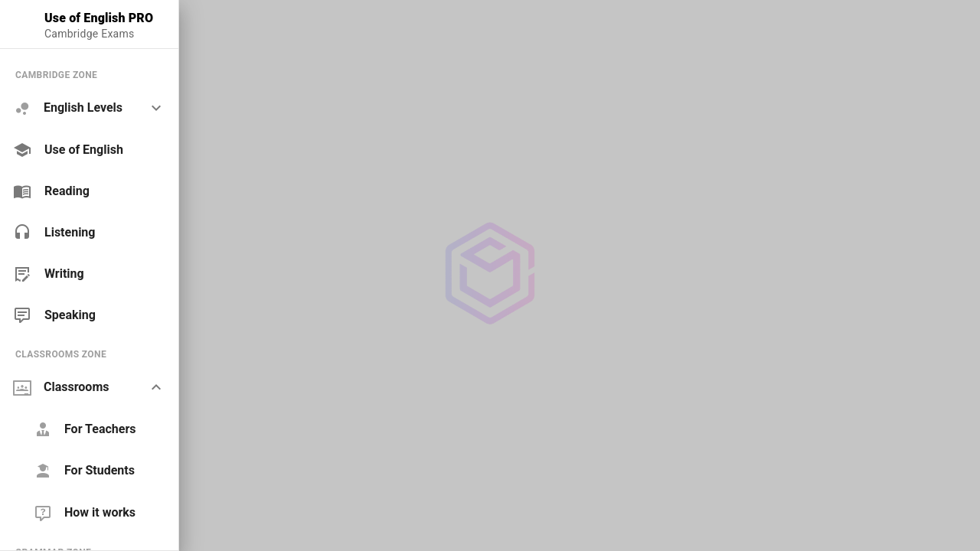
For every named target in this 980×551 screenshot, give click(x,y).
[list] (89, 195)
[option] (89, 108)
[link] (89, 150)
